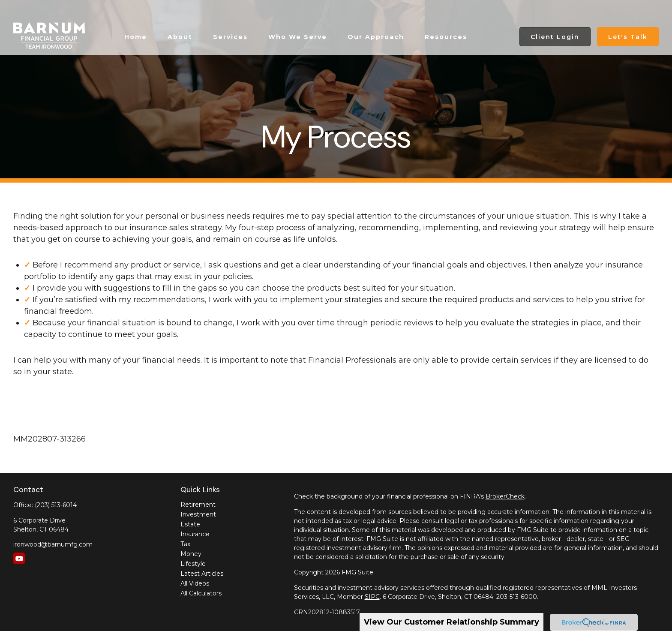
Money (191, 554)
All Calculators (201, 593)
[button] (136, 18)
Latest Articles (202, 574)
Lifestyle (193, 564)
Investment (198, 514)
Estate (190, 524)
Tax (185, 544)
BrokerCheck (505, 496)
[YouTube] (19, 558)
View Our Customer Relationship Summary (451, 622)
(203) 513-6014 (56, 505)
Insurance (195, 534)
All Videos (195, 583)
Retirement (198, 505)
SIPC (372, 597)
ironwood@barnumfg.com (53, 544)
